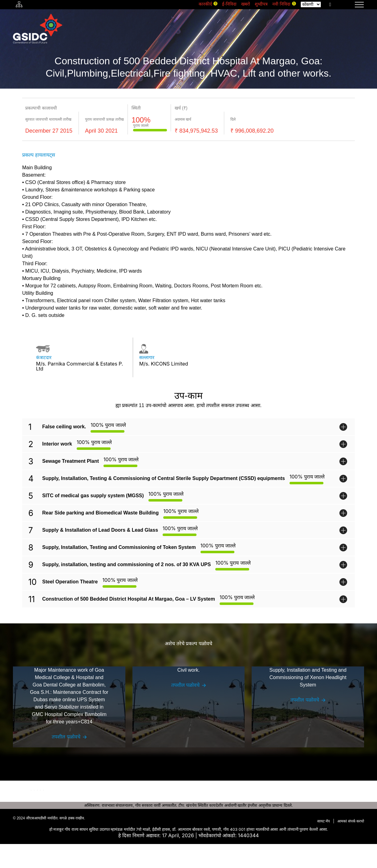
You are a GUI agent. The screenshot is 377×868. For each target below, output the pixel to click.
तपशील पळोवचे (66, 744)
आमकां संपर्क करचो (351, 845)
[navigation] (352, 5)
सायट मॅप (324, 845)
